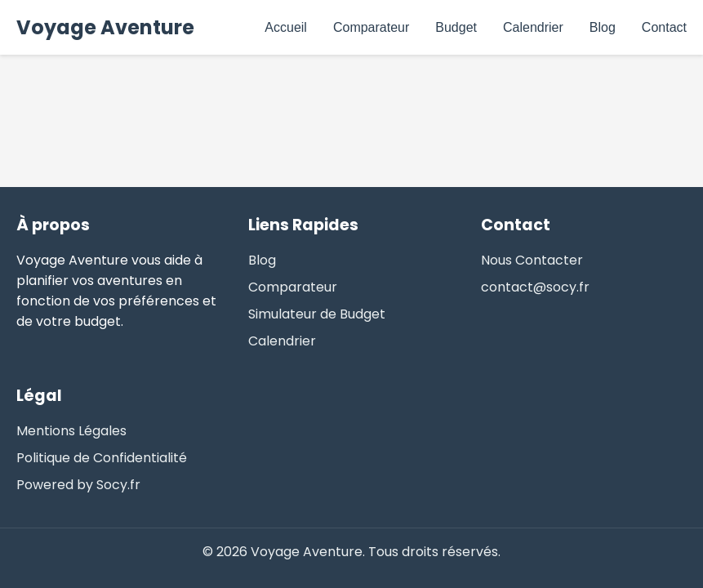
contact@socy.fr (535, 287)
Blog (603, 27)
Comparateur (371, 27)
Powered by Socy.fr (78, 485)
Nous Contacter (532, 260)
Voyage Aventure (105, 27)
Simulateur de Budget (317, 314)
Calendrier (533, 27)
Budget (456, 27)
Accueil (286, 27)
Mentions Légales (71, 431)
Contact (664, 27)
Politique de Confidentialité (102, 458)
